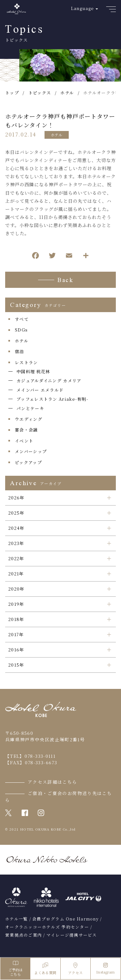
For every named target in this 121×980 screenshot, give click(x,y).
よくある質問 (45, 969)
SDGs (21, 330)
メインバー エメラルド (40, 390)
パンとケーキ (30, 408)
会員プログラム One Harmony (66, 919)
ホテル (57, 135)
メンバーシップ (31, 451)
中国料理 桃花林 (33, 371)
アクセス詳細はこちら (53, 782)
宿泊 (20, 351)
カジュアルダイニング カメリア (49, 381)
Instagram (106, 969)
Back (65, 281)
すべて (22, 319)
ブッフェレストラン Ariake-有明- (52, 399)
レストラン (26, 362)
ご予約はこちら (15, 969)
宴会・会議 (26, 430)
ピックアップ (28, 462)
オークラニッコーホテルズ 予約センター (47, 927)
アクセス (75, 969)
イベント (24, 441)
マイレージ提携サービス (72, 935)
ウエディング (29, 419)
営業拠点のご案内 (24, 935)
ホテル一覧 (16, 919)
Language (82, 8)
